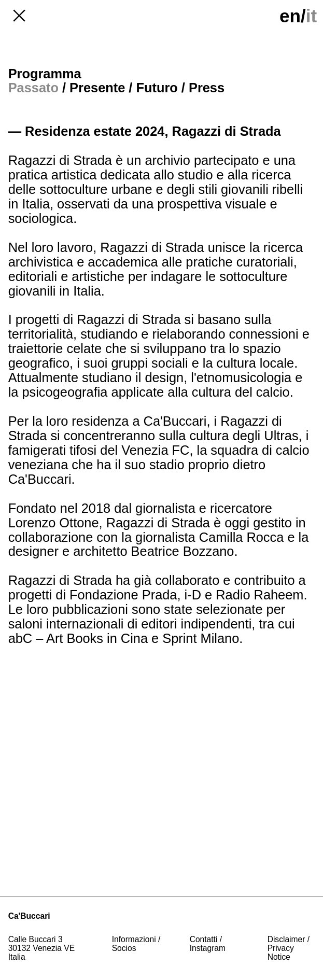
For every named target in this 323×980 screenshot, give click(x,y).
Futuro (157, 88)
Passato (33, 88)
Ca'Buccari (29, 916)
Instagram (208, 948)
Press (207, 88)
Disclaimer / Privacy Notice (290, 948)
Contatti (204, 939)
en (290, 16)
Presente (97, 88)
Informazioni (134, 939)
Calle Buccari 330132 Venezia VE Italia (43, 948)
